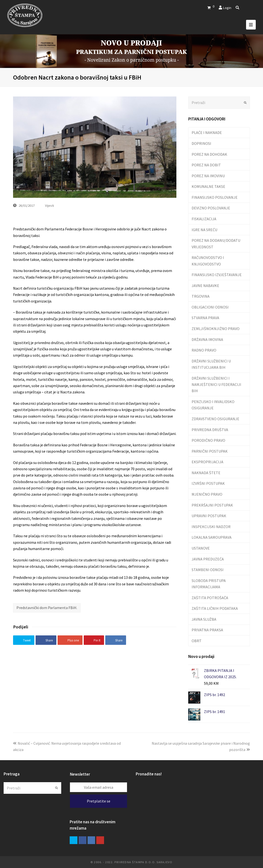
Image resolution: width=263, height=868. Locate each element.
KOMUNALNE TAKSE (208, 186)
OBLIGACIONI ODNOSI (210, 307)
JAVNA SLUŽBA (204, 619)
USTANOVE (201, 548)
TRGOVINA (201, 296)
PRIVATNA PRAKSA (207, 630)
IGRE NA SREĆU (204, 230)
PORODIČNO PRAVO (208, 440)
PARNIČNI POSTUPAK (210, 451)
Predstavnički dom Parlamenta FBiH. (47, 608)
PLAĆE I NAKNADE (207, 132)
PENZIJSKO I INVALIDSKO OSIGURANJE (213, 405)
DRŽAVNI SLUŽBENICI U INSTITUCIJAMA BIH (211, 364)
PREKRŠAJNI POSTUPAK (212, 505)
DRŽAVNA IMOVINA (207, 339)
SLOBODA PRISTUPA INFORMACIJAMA (209, 584)
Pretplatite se (99, 801)
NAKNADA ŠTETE (206, 473)
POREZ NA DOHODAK (209, 154)
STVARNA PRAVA (205, 318)
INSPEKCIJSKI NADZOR (211, 527)
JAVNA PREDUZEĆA (208, 559)
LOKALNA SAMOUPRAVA (212, 537)
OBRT (197, 641)
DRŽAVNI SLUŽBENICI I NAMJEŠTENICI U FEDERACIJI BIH (216, 385)
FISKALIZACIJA (204, 219)
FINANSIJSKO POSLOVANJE (215, 197)
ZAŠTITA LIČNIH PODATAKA (215, 608)
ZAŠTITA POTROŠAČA (210, 598)
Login (227, 8)
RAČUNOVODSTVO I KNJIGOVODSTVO (208, 261)
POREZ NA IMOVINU (208, 176)
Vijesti (49, 205)
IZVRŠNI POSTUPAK (208, 483)
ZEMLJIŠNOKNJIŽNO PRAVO (216, 329)
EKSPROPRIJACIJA (207, 462)
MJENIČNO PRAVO (207, 494)
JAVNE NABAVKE (205, 286)
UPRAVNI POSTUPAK (209, 516)
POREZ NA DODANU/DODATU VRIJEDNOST (216, 243)
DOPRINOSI (201, 143)
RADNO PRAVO (204, 350)
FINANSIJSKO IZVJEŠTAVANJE (217, 275)
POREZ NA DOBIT (206, 165)
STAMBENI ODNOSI (208, 570)
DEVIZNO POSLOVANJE (211, 208)
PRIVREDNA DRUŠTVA (210, 430)
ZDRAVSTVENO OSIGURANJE (215, 419)
